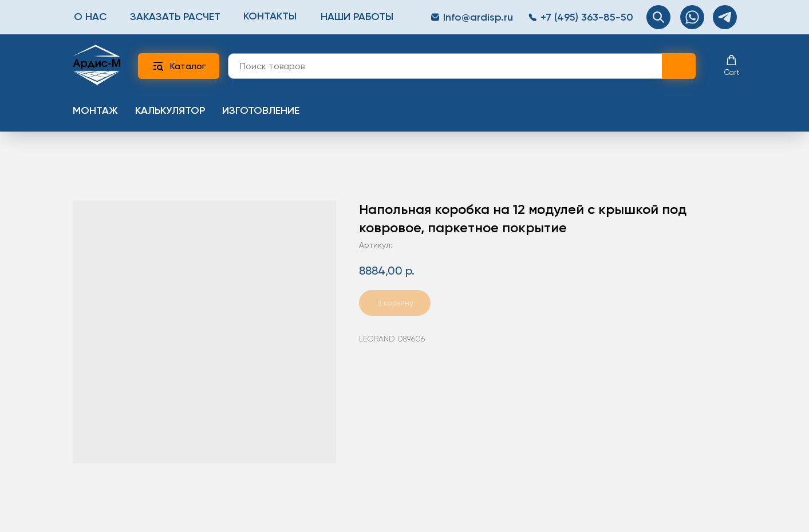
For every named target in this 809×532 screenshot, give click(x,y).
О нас (90, 17)
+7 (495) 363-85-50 (587, 17)
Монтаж (95, 110)
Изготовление (261, 110)
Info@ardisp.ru (478, 17)
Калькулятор (170, 110)
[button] (732, 66)
